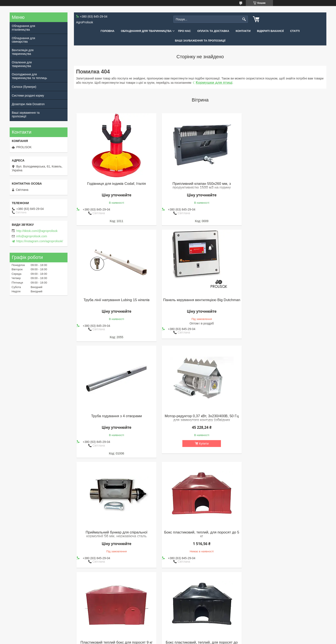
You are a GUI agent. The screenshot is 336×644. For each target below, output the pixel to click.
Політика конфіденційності (192, 640)
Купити (286, 327)
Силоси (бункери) (24, 87)
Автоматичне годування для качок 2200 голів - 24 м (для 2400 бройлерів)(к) (284, 530)
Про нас (184, 31)
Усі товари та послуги (199, 580)
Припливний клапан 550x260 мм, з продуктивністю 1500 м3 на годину (200, 186)
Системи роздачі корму (28, 96)
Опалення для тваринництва (22, 64)
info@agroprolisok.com (32, 236)
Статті (295, 31)
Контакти (243, 31)
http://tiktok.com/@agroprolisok (37, 231)
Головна (108, 31)
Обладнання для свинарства (23, 40)
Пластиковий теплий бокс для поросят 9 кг (284, 416)
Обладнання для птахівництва (23, 28)
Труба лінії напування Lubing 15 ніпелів (284, 184)
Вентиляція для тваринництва (23, 52)
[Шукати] (244, 19)
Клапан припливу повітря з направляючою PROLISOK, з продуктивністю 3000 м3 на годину (200, 532)
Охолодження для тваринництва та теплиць (29, 76)
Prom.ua (188, 636)
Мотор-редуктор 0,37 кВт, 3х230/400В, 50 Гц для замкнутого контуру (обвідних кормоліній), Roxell (284, 304)
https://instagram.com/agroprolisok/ (40, 241)
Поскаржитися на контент (159, 640)
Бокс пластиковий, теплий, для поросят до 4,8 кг (116, 530)
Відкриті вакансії (270, 31)
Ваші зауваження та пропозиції (200, 41)
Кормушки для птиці (214, 83)
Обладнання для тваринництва (146, 31)
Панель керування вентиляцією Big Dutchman (116, 302)
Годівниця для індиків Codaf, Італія (116, 184)
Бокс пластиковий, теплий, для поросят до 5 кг (200, 418)
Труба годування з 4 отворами (200, 300)
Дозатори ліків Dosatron (28, 104)
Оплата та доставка (213, 31)
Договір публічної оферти (60, 619)
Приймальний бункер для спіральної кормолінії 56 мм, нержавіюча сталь (116, 418)
